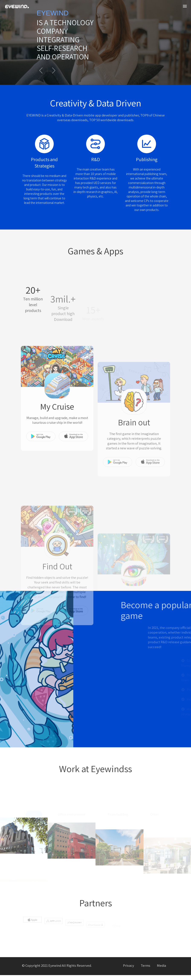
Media (161, 971)
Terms (145, 971)
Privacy (129, 971)
